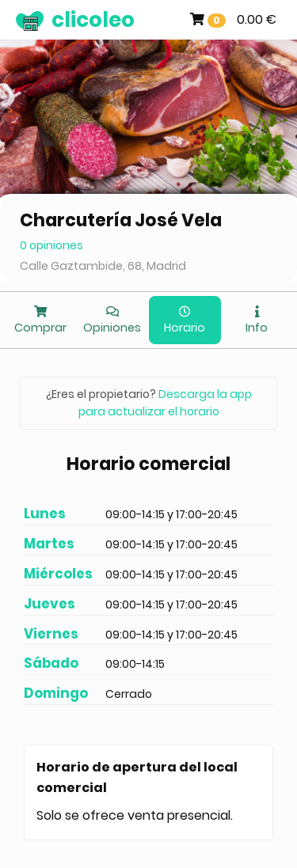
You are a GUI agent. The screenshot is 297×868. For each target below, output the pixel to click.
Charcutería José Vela (121, 220)
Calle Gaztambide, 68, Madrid (103, 266)
